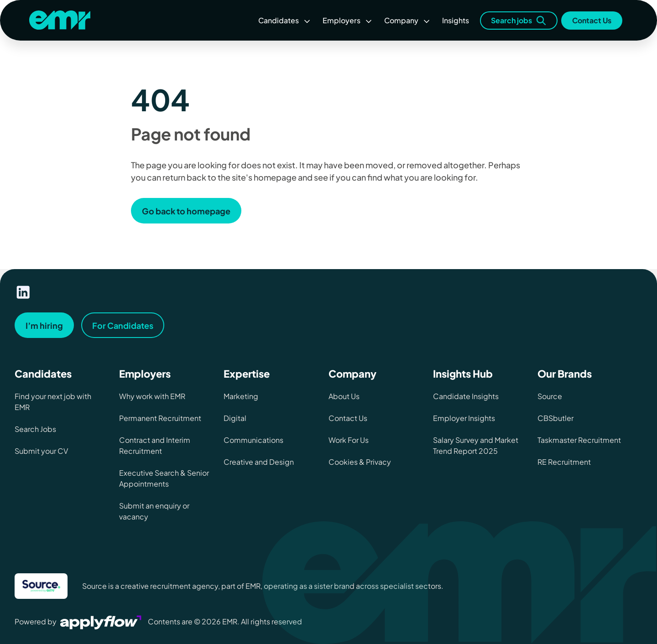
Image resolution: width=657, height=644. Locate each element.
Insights (456, 20)
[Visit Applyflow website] (102, 621)
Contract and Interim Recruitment (155, 445)
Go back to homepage (186, 211)
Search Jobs (35, 429)
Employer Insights (464, 418)
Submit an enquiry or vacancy (154, 511)
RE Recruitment (564, 462)
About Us (344, 396)
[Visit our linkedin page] (23, 292)
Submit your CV (41, 451)
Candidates (285, 20)
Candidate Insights (466, 396)
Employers (348, 20)
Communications (253, 440)
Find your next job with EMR (53, 402)
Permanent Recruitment (160, 418)
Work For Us (349, 440)
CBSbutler (555, 418)
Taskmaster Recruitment (579, 440)
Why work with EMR (152, 396)
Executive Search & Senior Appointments (164, 478)
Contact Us (592, 20)
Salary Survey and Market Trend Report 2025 (476, 445)
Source (550, 396)
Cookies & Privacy (360, 462)
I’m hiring (44, 325)
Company (408, 20)
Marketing (241, 396)
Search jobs (519, 21)
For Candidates (123, 325)
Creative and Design (259, 462)
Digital (235, 418)
